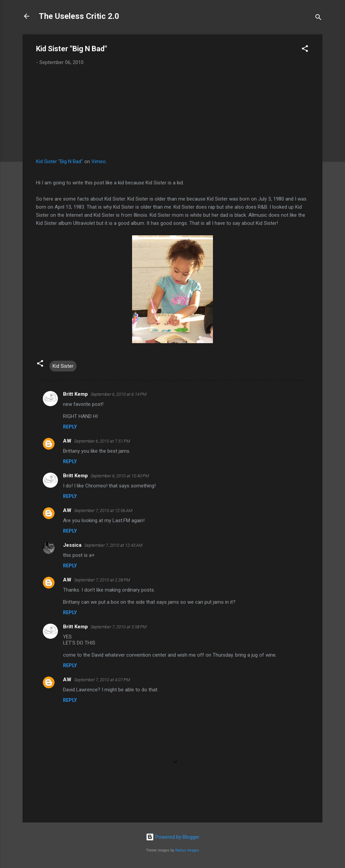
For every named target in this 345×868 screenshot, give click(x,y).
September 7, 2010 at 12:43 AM (113, 545)
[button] (305, 50)
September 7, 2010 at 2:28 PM (102, 580)
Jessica (72, 545)
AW (67, 441)
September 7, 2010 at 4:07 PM (102, 680)
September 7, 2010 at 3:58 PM (119, 627)
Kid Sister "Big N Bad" (59, 161)
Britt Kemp (75, 394)
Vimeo (99, 161)
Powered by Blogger (173, 837)
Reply (70, 427)
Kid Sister (63, 366)
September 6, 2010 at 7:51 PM (102, 441)
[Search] (318, 18)
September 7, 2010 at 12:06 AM (103, 511)
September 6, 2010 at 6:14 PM (119, 394)
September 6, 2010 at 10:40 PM (120, 476)
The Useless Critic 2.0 (79, 16)
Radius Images (187, 850)
